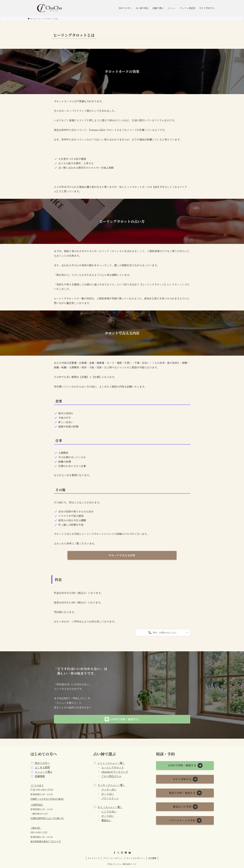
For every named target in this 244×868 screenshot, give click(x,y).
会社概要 (152, 858)
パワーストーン (110, 798)
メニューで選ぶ (44, 772)
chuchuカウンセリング (115, 772)
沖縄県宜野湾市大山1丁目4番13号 (47, 818)
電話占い (106, 820)
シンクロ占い (109, 811)
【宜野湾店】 (37, 805)
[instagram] (122, 853)
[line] (126, 853)
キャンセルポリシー (136, 858)
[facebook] (115, 853)
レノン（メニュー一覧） (111, 763)
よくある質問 (42, 767)
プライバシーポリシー (113, 858)
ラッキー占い (109, 789)
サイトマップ (94, 858)
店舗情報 (40, 776)
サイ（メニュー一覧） (110, 807)
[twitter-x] (118, 853)
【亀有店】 (36, 828)
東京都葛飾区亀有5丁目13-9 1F (46, 841)
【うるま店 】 (37, 785)
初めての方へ (42, 763)
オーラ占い (108, 794)
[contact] (130, 853)
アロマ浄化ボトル (111, 776)
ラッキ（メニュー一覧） (111, 785)
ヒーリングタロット (113, 767)
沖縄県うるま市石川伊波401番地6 (47, 799)
